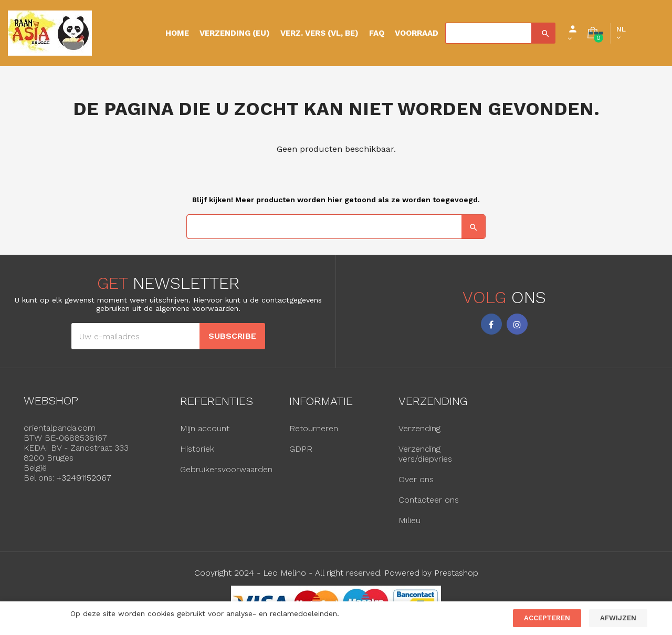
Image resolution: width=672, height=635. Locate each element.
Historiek (197, 449)
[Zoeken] (489, 33)
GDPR (301, 449)
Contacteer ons (429, 500)
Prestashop (456, 573)
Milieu (409, 520)
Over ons (416, 479)
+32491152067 (84, 478)
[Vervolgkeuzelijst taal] (621, 33)
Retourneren (314, 428)
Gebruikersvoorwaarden (226, 469)
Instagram (517, 324)
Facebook (491, 324)
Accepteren (547, 618)
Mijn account (205, 428)
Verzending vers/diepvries (425, 454)
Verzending (419, 428)
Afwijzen (618, 618)
